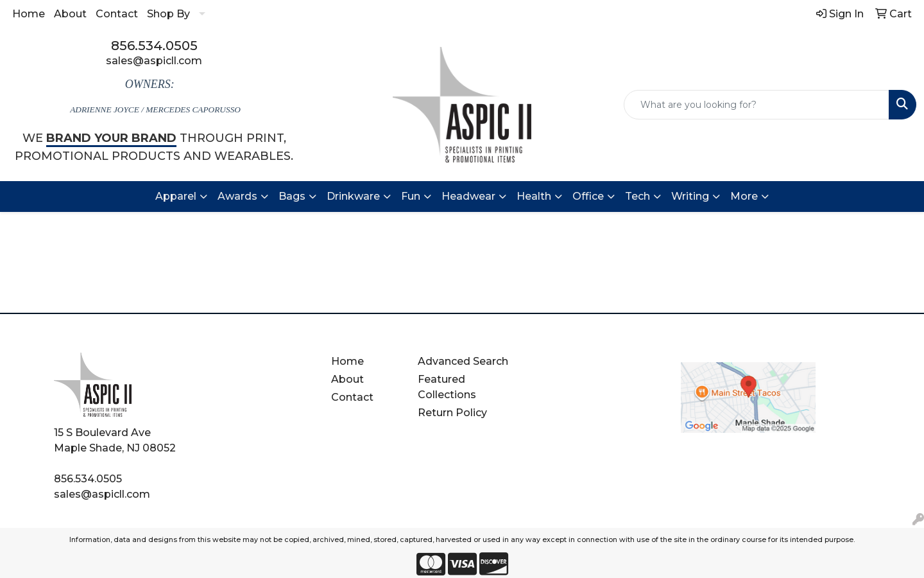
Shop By (168, 14)
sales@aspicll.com (154, 61)
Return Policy (452, 413)
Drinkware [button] (353, 196)
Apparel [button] (176, 196)
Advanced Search (463, 361)
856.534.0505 (154, 46)
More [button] (744, 196)
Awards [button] (237, 196)
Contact (117, 14)
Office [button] (588, 196)
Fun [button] (411, 196)
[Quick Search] (757, 105)
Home (29, 14)
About (70, 14)
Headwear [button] (468, 196)
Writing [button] (690, 196)
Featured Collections (447, 387)
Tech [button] (637, 196)
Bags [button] (292, 196)
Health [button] (534, 196)
